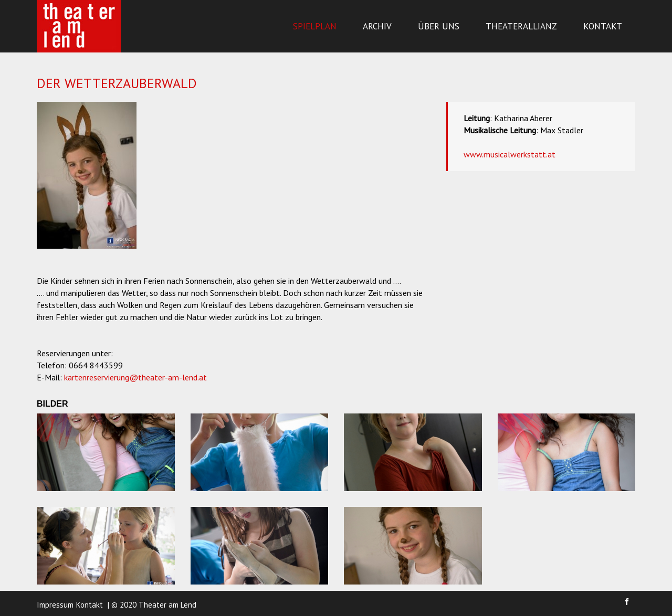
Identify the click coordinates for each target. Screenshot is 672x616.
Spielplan (315, 26)
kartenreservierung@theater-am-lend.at (135, 377)
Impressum (55, 605)
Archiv (377, 26)
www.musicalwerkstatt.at (510, 154)
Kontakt (603, 26)
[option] (87, 175)
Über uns (439, 26)
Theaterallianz (521, 26)
